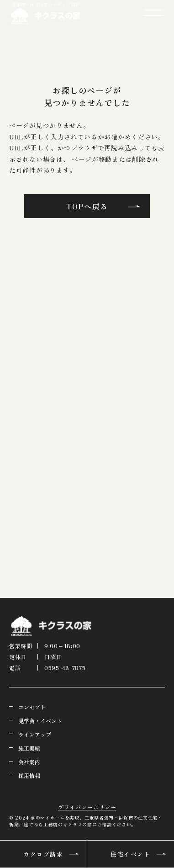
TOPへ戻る (87, 206)
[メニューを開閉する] (154, 13)
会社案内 (29, 762)
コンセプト (32, 707)
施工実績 (29, 748)
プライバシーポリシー (87, 807)
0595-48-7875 (65, 668)
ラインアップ (35, 734)
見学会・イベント (40, 721)
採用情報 (29, 775)
